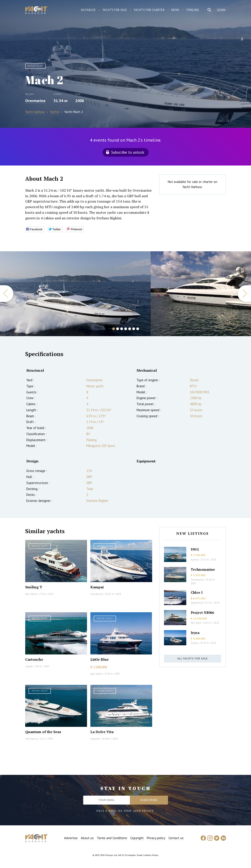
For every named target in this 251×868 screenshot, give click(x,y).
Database (88, 10)
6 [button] (134, 329)
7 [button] (138, 329)
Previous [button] (7, 294)
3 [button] (122, 329)
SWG (195, 549)
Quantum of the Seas (43, 732)
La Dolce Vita (102, 732)
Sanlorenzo (197, 603)
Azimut (195, 560)
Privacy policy (156, 838)
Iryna (195, 633)
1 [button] (114, 329)
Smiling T (34, 587)
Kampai (97, 587)
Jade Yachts (31, 594)
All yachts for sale (193, 658)
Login (221, 10)
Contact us (176, 838)
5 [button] (130, 329)
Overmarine (35, 101)
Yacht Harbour (36, 11)
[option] (75, 294)
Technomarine (203, 569)
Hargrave (95, 739)
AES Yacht (196, 623)
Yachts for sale (115, 10)
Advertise (71, 838)
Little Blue (100, 659)
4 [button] (126, 329)
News (175, 10)
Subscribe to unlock (128, 152)
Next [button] (244, 294)
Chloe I (197, 592)
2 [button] (118, 329)
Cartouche (34, 659)
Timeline (193, 10)
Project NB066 (202, 612)
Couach (29, 666)
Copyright (137, 838)
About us (87, 838)
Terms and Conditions (112, 838)
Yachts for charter (149, 10)
